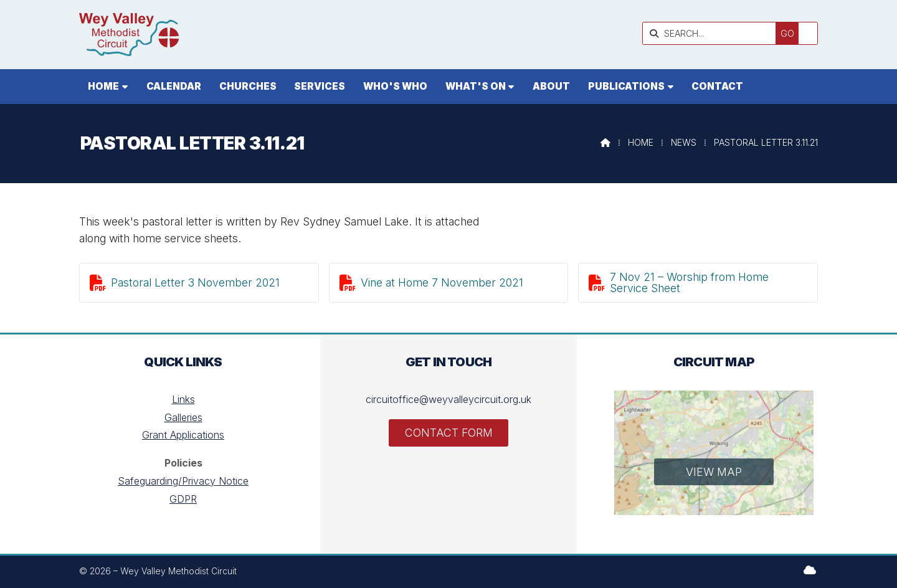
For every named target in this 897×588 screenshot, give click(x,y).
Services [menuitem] (320, 86)
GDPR (183, 499)
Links (183, 399)
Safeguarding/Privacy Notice (183, 481)
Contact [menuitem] (717, 86)
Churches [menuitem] (248, 86)
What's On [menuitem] (476, 86)
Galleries (183, 417)
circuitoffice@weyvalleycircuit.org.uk (448, 399)
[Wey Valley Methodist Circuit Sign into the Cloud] (810, 570)
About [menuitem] (551, 86)
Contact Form (449, 433)
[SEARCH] (731, 33)
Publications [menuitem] (626, 86)
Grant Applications (183, 435)
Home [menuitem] (103, 86)
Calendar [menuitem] (174, 86)
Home (641, 142)
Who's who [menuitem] (395, 86)
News (684, 142)
